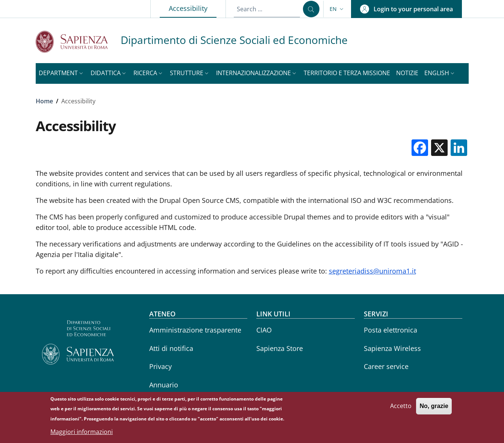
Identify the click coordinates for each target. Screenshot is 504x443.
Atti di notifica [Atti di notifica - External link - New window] (171, 348)
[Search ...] (311, 9)
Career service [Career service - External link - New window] (386, 366)
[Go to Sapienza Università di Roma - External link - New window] (78, 42)
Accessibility (193, 8)
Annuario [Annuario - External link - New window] (164, 385)
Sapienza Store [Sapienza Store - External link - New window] (280, 348)
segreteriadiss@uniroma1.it (372, 271)
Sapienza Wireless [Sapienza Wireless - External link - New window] (392, 348)
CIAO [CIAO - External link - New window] (264, 330)
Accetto (401, 408)
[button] (337, 9)
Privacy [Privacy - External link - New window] (160, 366)
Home (44, 101)
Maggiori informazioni (82, 434)
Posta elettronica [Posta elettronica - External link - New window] (390, 330)
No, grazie (434, 408)
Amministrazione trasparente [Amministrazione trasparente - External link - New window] (195, 330)
